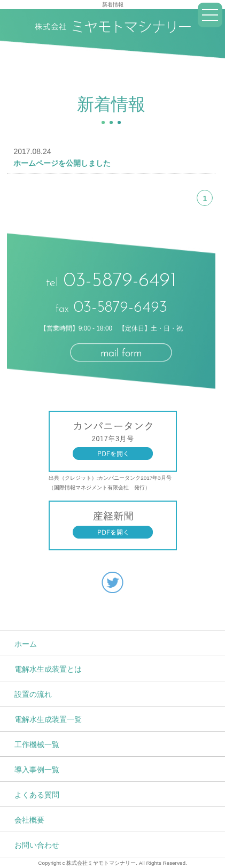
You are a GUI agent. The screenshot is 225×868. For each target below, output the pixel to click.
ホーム (26, 644)
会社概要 (29, 820)
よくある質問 (37, 795)
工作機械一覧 (37, 744)
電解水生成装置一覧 (48, 719)
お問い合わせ (37, 845)
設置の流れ (33, 694)
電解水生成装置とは (48, 669)
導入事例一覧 (37, 770)
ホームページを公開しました (62, 163)
